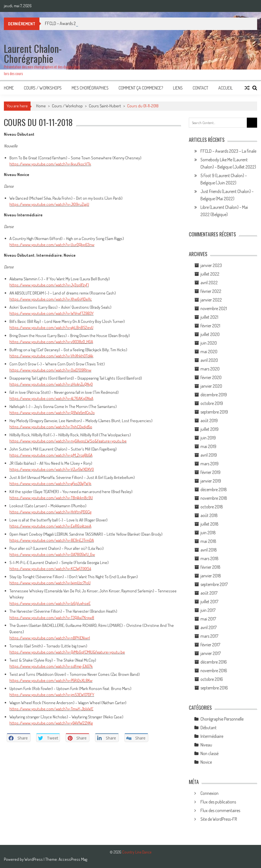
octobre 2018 (212, 507)
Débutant (209, 728)
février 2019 (210, 472)
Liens (178, 88)
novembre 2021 (214, 308)
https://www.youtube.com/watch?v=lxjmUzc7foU (50, 583)
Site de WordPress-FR (219, 819)
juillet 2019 (209, 429)
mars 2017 (209, 636)
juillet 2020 (210, 334)
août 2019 (209, 421)
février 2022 (211, 291)
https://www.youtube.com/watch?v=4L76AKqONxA (51, 398)
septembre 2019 (214, 412)
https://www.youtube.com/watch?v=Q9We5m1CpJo (52, 413)
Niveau (206, 745)
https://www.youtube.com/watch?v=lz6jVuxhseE (50, 603)
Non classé (209, 753)
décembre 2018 (214, 489)
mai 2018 (208, 541)
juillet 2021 (209, 317)
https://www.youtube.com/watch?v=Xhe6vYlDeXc (51, 299)
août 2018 (209, 515)
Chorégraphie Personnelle (222, 719)
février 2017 (210, 645)
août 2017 (209, 593)
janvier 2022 (211, 300)
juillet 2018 (209, 524)
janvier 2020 (211, 386)
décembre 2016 (214, 662)
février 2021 (210, 326)
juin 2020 (209, 343)
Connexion (209, 793)
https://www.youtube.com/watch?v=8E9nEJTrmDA (52, 540)
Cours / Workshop (67, 106)
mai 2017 (208, 619)
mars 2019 (209, 464)
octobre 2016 (212, 679)
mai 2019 (208, 446)
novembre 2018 (214, 498)
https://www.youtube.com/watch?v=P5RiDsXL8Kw (51, 680)
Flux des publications (218, 802)
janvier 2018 (211, 576)
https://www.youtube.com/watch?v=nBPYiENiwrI (50, 638)
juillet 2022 (210, 274)
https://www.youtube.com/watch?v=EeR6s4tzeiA (50, 526)
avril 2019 (209, 455)
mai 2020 (209, 352)
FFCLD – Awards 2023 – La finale (228, 151)
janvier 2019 (211, 481)
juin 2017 (208, 610)
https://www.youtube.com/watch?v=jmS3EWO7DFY (52, 695)
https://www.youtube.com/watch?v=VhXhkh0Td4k (51, 356)
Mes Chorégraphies (90, 88)
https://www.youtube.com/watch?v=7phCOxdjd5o (51, 427)
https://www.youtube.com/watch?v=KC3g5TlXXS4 (50, 569)
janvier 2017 (211, 653)
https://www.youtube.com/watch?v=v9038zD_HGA (51, 342)
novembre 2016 (214, 671)
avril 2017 (209, 627)
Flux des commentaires (220, 810)
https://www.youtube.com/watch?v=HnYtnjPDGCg (50, 512)
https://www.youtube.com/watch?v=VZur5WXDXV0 (52, 469)
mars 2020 (210, 369)
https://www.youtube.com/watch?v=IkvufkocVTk (50, 164)
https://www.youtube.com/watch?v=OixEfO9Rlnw (50, 370)
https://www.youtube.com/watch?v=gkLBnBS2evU (51, 327)
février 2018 (210, 567)
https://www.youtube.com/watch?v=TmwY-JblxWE (51, 709)
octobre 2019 (212, 403)
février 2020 (211, 377)
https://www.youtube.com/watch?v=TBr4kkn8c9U (51, 498)
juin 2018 (208, 533)
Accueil (225, 88)
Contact (200, 88)
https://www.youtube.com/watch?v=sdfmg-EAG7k (51, 666)
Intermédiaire (212, 736)
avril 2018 (209, 550)
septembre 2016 (214, 688)
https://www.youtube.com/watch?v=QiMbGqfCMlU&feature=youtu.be (67, 652)
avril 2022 (209, 283)
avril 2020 (209, 360)
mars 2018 (209, 558)
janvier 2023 (211, 265)
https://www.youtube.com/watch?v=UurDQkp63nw (52, 245)
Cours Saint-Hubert (105, 106)
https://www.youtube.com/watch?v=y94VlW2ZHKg (51, 723)
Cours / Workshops (43, 88)
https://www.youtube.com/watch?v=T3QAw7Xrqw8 (52, 618)
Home (9, 88)
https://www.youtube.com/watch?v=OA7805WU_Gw (52, 554)
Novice (206, 762)
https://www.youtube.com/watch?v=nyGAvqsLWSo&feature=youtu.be (68, 441)
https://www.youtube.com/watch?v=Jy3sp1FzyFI (49, 285)
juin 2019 (208, 438)
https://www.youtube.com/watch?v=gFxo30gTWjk (50, 484)
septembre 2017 (214, 584)
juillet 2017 (209, 602)
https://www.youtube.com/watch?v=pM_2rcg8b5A (51, 455)
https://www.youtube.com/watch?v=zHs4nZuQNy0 (51, 384)
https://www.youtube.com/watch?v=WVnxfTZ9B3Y (52, 313)
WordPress (34, 859)
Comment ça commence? (141, 88)
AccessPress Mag (73, 859)
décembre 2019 (214, 395)
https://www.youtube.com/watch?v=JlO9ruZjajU (49, 204)
